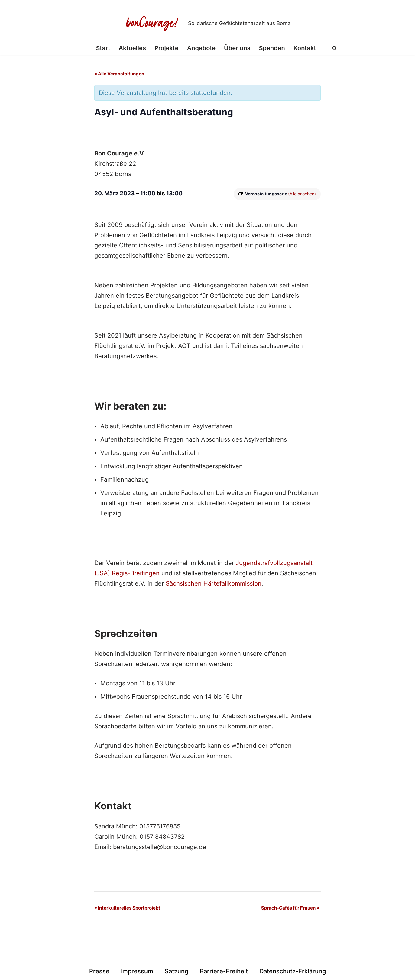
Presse (99, 971)
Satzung (177, 971)
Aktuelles (132, 48)
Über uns (237, 48)
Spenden (272, 48)
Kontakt (305, 48)
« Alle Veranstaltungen (119, 74)
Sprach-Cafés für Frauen (290, 908)
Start (103, 48)
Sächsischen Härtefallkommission (214, 583)
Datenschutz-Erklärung (293, 971)
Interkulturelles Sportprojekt (127, 908)
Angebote (201, 48)
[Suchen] (334, 48)
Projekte (167, 48)
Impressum (137, 971)
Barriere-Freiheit (224, 971)
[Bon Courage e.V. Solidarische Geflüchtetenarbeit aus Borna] (208, 23)
